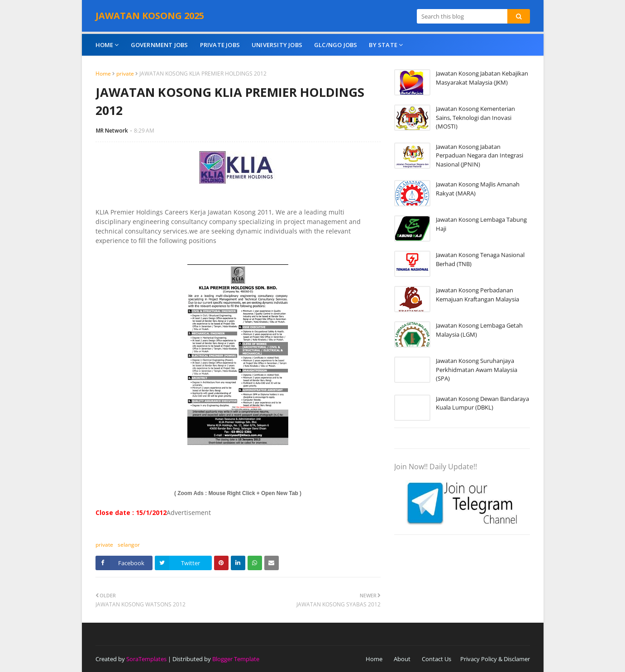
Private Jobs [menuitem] (220, 45)
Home (103, 74)
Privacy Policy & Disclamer (495, 659)
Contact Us (437, 659)
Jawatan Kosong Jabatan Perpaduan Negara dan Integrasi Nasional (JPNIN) (479, 155)
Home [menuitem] (105, 45)
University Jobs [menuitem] (277, 45)
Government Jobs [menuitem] (160, 45)
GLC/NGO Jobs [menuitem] (336, 45)
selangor (129, 545)
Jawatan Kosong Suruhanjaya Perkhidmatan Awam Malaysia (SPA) (477, 369)
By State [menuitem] (383, 45)
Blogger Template (236, 659)
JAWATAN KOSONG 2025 (150, 16)
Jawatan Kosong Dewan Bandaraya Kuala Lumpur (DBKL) (482, 403)
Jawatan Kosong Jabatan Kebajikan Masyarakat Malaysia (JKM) (482, 78)
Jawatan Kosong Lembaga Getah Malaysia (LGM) (479, 330)
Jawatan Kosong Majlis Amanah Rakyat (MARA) (478, 189)
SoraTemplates (146, 659)
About (402, 659)
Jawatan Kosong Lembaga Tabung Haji (481, 224)
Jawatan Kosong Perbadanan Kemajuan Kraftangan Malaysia (477, 295)
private (125, 74)
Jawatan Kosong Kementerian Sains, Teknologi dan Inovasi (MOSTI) (475, 117)
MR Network (112, 131)
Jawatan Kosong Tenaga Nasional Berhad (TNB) (480, 259)
